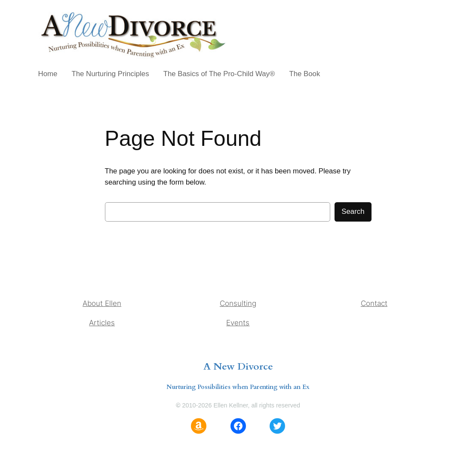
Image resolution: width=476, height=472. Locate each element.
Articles (102, 323)
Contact (374, 303)
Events (238, 323)
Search (353, 211)
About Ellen (102, 303)
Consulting (238, 303)
